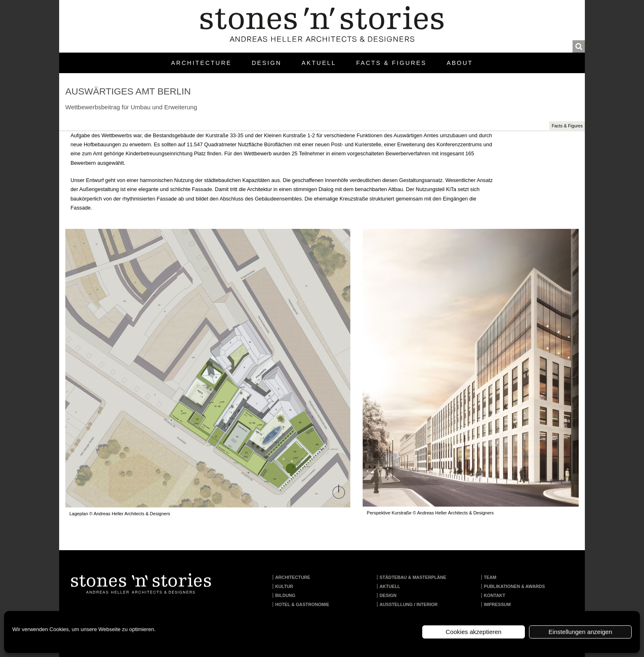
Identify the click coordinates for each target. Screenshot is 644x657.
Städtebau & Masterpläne (413, 577)
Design (267, 63)
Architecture (201, 63)
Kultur (284, 586)
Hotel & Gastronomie (302, 604)
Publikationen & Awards (514, 586)
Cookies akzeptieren (474, 632)
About (460, 63)
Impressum (497, 604)
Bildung (285, 595)
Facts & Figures (391, 63)
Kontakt (494, 595)
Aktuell (319, 63)
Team (490, 577)
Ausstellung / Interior (409, 604)
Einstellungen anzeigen (580, 632)
